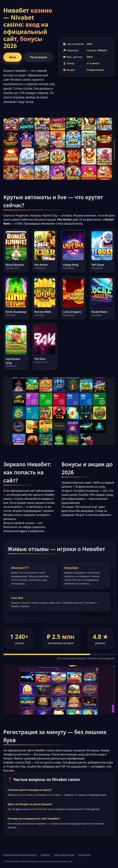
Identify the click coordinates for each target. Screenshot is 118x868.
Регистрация (39, 57)
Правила (45, 855)
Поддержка (84, 855)
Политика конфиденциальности (20, 855)
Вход (13, 57)
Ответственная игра (64, 855)
